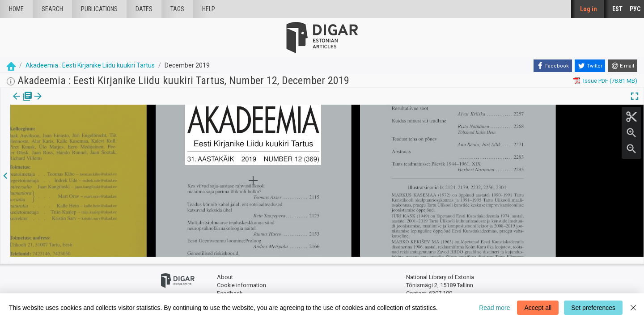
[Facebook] (553, 66)
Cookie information (241, 278)
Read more (494, 308)
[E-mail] (623, 66)
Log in (589, 9)
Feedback (230, 286)
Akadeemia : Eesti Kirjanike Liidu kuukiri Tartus (90, 65)
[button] (60, 102)
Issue (16, 102)
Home (16, 9)
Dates (144, 9)
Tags (177, 9)
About (225, 271)
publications (99, 9)
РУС (635, 9)
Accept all (538, 308)
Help (209, 9)
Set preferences (593, 308)
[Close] (633, 308)
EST (617, 9)
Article (48, 102)
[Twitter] (590, 66)
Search (52, 9)
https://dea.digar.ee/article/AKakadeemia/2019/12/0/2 (81, 127)
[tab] (16, 103)
